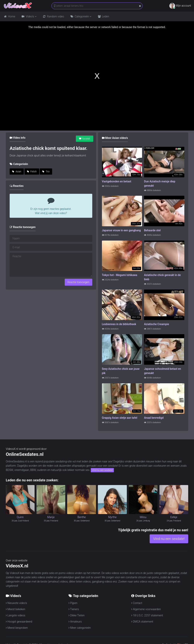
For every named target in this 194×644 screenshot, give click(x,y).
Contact (137, 603)
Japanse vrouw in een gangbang (121, 230)
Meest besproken (17, 628)
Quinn (20, 517)
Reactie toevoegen (78, 282)
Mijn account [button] (180, 6)
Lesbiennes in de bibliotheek (119, 324)
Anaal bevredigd (154, 418)
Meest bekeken (16, 609)
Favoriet (84, 139)
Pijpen (73, 603)
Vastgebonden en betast (117, 181)
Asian (17, 172)
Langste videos (16, 615)
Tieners (74, 609)
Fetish (32, 172)
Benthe (82, 517)
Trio (46, 172)
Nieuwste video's (16, 603)
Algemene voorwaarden (146, 609)
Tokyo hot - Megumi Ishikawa (120, 275)
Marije (51, 517)
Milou (143, 517)
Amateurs (75, 622)
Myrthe (112, 517)
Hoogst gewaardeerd (19, 622)
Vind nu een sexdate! (102, 470)
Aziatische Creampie (156, 324)
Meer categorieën (80, 628)
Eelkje (174, 517)
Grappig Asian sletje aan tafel (120, 418)
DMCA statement (142, 622)
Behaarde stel (152, 230)
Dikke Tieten (77, 615)
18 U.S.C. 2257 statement (147, 615)
